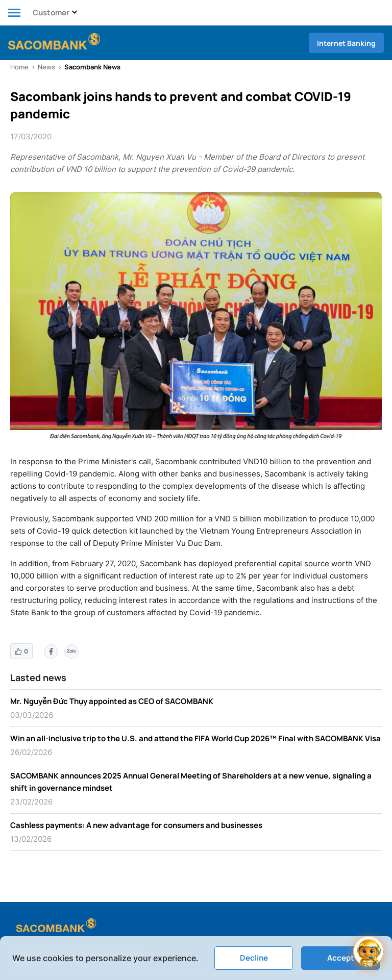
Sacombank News (92, 67)
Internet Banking (346, 43)
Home (19, 67)
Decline (254, 958)
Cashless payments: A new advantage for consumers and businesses (136, 825)
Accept (341, 958)
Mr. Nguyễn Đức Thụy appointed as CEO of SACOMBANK (112, 701)
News (46, 67)
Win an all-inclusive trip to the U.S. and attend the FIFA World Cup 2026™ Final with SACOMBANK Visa (195, 738)
